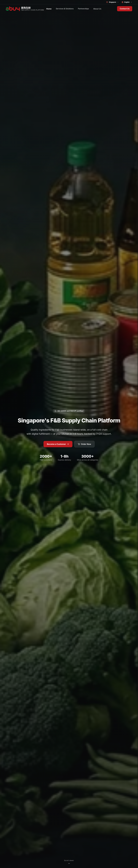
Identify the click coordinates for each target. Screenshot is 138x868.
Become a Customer (58, 444)
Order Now (84, 444)
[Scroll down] (69, 862)
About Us (97, 9)
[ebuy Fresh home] (25, 9)
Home (49, 9)
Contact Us (125, 9)
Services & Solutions (65, 9)
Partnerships (83, 9)
